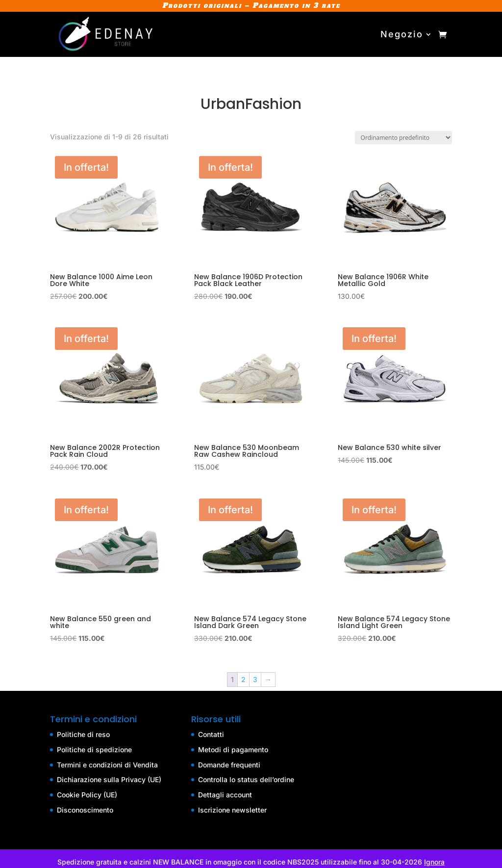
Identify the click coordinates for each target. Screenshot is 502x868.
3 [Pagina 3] (255, 679)
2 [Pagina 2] (243, 679)
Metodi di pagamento (233, 750)
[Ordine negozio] (403, 138)
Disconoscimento (85, 810)
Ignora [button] (434, 862)
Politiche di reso (83, 734)
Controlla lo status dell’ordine (246, 779)
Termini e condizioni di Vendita (107, 765)
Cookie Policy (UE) (87, 795)
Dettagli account (225, 795)
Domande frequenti (229, 765)
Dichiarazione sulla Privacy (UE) (109, 779)
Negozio (402, 34)
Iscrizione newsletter (232, 810)
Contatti (211, 734)
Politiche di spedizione (94, 750)
